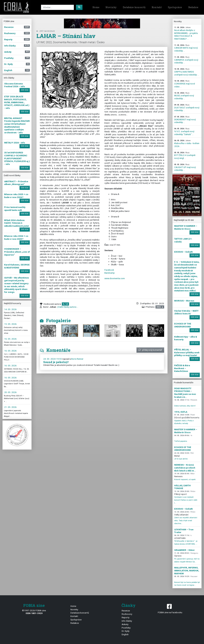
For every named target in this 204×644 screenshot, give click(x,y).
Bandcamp (110, 273)
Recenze (126, 611)
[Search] (57, 7)
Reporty (126, 617)
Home (96, 7)
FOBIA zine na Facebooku (170, 608)
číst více (25, 90)
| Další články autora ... (68, 307)
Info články (127, 621)
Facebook (109, 270)
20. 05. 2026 (10, 392)
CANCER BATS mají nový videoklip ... (186, 48)
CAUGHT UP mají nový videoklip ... (185, 167)
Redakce (193, 7)
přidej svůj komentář (150, 350)
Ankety (125, 624)
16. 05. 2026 (10, 339)
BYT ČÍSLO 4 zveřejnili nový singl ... (185, 155)
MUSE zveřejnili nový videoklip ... (184, 96)
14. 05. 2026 (10, 309)
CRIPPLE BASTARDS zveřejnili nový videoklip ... (187, 72)
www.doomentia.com (115, 278)
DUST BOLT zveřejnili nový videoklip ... (187, 108)
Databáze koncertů (134, 7)
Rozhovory (127, 614)
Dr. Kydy (126, 631)
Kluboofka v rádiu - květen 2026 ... (187, 143)
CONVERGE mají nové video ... (185, 84)
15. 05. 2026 (10, 324)
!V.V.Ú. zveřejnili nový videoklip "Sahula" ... (184, 132)
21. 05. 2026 (10, 407)
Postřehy (126, 628)
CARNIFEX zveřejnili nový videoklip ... (186, 60)
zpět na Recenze (46, 31)
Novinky (111, 7)
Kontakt (157, 7)
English (125, 634)
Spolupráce (175, 7)
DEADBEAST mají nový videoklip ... (185, 120)
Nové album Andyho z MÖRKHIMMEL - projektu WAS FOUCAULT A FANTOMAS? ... (186, 33)
